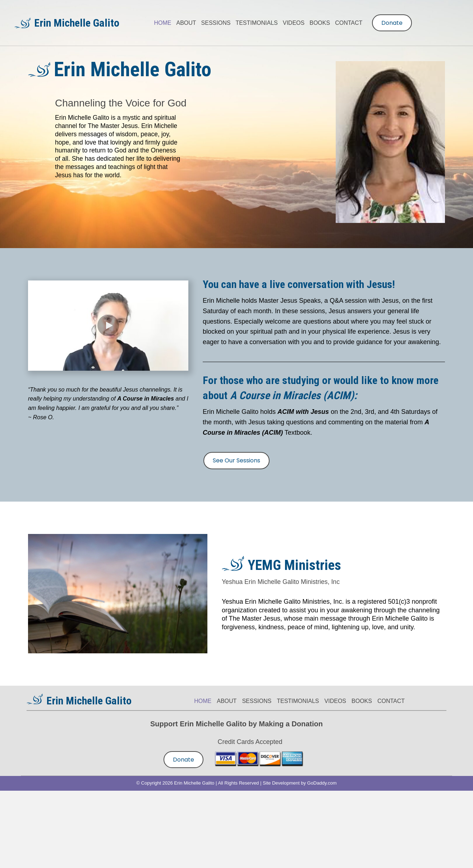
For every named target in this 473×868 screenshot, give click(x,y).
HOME (203, 701)
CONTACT (391, 701)
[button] (108, 325)
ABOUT (227, 701)
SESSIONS (257, 701)
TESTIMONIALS (298, 701)
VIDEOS (335, 701)
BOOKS (362, 701)
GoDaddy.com (322, 783)
